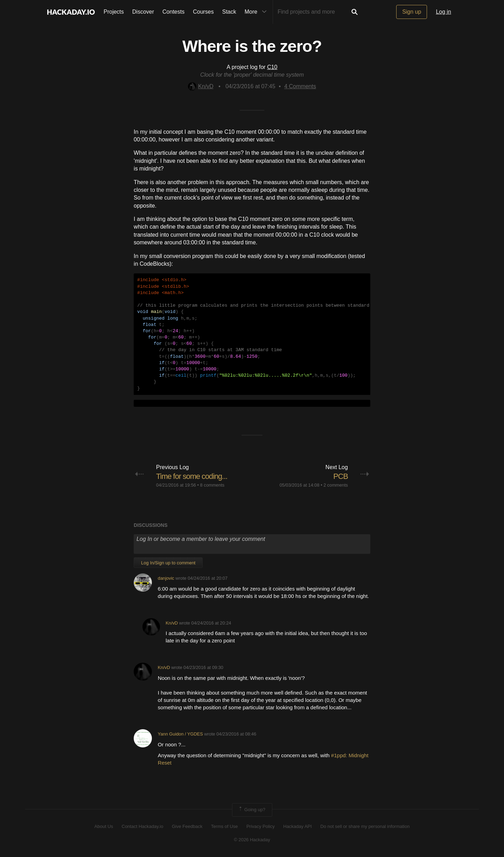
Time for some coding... (192, 476)
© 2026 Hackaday (252, 840)
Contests (173, 12)
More (257, 12)
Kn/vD (201, 86)
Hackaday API (297, 826)
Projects (114, 12)
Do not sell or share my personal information (365, 826)
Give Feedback (187, 826)
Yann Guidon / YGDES (180, 734)
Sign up (412, 12)
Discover (143, 12)
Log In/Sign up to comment (168, 563)
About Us (104, 826)
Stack (229, 12)
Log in (443, 12)
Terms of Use (225, 826)
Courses (203, 12)
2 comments (336, 485)
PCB (341, 476)
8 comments (212, 485)
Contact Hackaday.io (143, 826)
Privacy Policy (261, 826)
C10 (272, 67)
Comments (300, 86)
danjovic (166, 578)
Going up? (252, 810)
